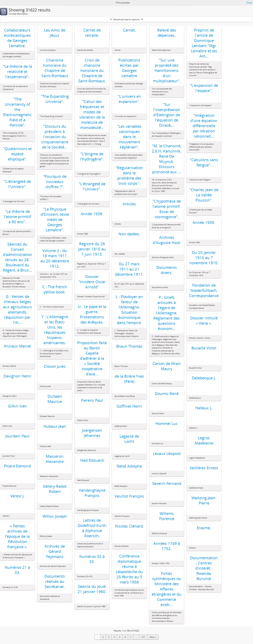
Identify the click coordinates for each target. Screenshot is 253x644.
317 (143, 637)
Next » (153, 637)
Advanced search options (126, 19)
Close (249, 3)
